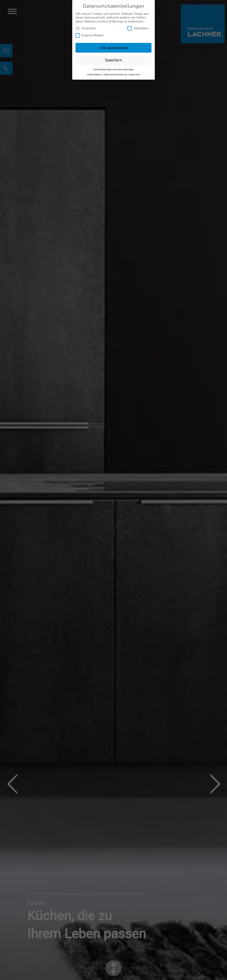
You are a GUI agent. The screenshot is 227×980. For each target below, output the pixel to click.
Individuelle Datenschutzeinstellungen (113, 69)
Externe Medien (90, 35)
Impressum (134, 74)
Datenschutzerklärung (115, 74)
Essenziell (86, 28)
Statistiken (138, 28)
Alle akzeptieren (113, 48)
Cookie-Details (94, 74)
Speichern (113, 60)
